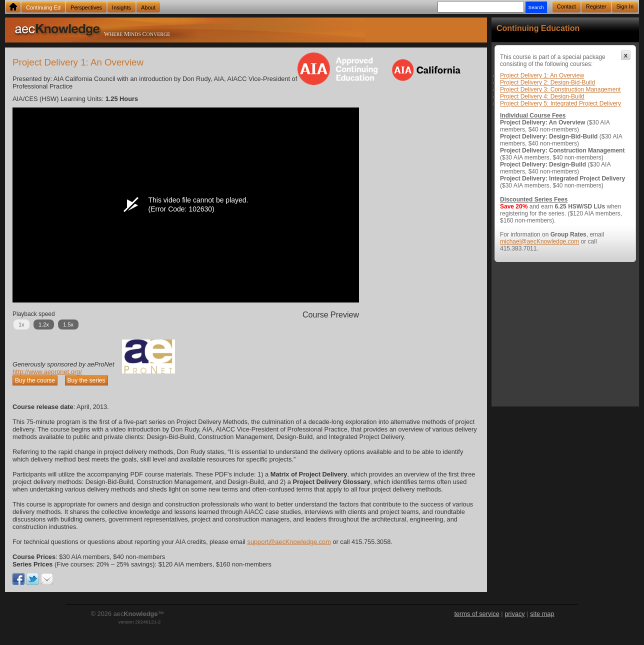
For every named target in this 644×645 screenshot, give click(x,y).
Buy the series (86, 380)
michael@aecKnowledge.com (539, 241)
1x (21, 324)
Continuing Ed (43, 7)
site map (542, 614)
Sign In (625, 6)
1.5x (68, 324)
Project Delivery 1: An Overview (542, 75)
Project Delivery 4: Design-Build (542, 96)
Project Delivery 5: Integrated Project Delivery (560, 103)
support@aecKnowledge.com (289, 542)
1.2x (44, 324)
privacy (515, 614)
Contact (566, 6)
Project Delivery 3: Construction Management (560, 89)
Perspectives (86, 7)
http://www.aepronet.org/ (47, 372)
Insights (121, 7)
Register (596, 6)
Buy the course (35, 380)
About (148, 7)
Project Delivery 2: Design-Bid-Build (547, 82)
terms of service (476, 614)
